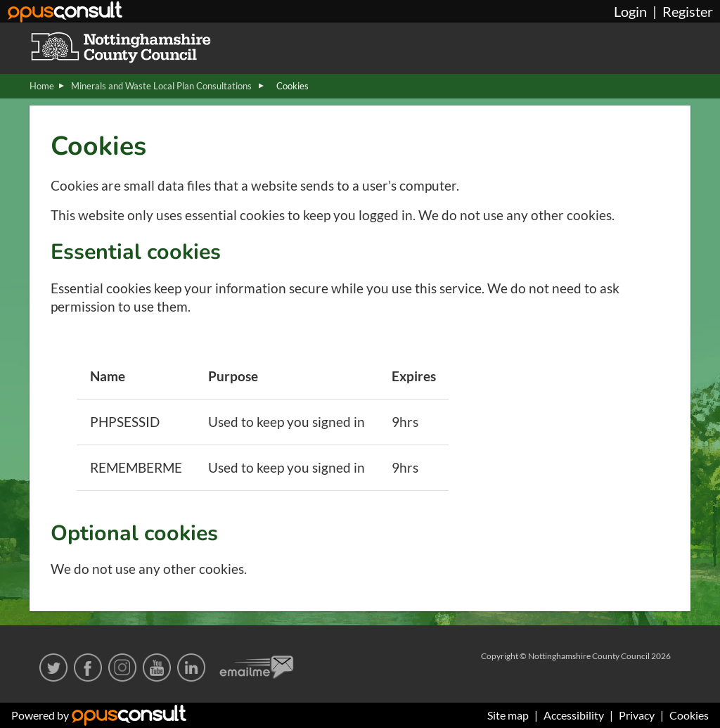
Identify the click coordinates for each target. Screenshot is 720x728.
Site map (508, 715)
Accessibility (574, 715)
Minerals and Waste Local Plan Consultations (162, 86)
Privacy (637, 715)
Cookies (689, 715)
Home (42, 86)
